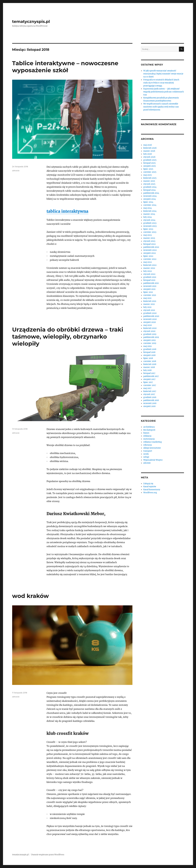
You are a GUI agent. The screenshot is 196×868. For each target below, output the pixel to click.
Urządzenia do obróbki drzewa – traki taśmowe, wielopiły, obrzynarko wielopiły (68, 337)
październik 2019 (151, 337)
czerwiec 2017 (150, 385)
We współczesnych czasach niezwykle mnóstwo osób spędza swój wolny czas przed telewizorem (161, 107)
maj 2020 (148, 325)
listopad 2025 (149, 163)
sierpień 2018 (149, 355)
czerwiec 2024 (150, 205)
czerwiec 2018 (150, 361)
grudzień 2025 (150, 160)
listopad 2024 (149, 190)
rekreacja (148, 445)
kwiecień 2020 (150, 328)
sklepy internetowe (152, 448)
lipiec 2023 (148, 229)
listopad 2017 (149, 373)
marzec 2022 (149, 268)
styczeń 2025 (149, 184)
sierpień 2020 (150, 322)
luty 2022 (148, 271)
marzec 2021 (149, 304)
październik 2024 (151, 193)
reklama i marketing (153, 442)
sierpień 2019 (149, 340)
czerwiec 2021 (150, 295)
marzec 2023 (149, 238)
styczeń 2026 (149, 157)
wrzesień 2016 (150, 403)
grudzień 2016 (150, 397)
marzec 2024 (149, 214)
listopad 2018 (149, 352)
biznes (146, 433)
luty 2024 (148, 217)
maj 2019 (147, 346)
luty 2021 (147, 307)
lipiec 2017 (148, 382)
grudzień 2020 (150, 313)
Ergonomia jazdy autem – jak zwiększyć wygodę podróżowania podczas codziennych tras (164, 92)
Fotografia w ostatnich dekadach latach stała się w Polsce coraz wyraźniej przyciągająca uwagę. (161, 83)
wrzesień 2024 (150, 196)
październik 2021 (151, 283)
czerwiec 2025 (150, 172)
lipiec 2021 (148, 292)
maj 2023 (147, 235)
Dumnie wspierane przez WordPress (48, 855)
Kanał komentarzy (152, 490)
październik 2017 (151, 376)
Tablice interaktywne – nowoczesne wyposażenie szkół (65, 67)
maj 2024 (148, 208)
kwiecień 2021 (150, 301)
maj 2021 (147, 298)
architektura (149, 427)
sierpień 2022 (150, 253)
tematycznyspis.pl (31, 21)
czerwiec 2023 (150, 232)
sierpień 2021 (149, 289)
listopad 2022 (149, 244)
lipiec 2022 (148, 256)
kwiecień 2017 (150, 391)
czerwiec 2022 (150, 259)
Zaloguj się (148, 484)
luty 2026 (148, 154)
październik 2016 (151, 400)
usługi (146, 457)
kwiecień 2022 (150, 265)
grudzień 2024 (150, 187)
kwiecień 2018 (150, 364)
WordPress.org (150, 493)
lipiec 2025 (148, 169)
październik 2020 (151, 316)
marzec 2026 (149, 151)
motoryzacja (149, 439)
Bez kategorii (149, 430)
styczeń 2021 (149, 310)
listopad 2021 (149, 280)
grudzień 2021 (150, 277)
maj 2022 (148, 262)
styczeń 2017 (149, 394)
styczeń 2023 (149, 241)
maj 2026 (148, 145)
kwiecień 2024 (150, 211)
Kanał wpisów (150, 487)
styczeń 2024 (149, 220)
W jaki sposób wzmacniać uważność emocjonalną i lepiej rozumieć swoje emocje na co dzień (163, 74)
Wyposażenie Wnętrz (153, 460)
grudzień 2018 (150, 349)
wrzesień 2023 (150, 226)
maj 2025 (148, 175)
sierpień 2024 (150, 199)
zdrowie (16, 171)
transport (148, 451)
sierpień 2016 (149, 406)
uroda (146, 454)
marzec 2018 (149, 367)
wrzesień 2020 (150, 319)
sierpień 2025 (150, 166)
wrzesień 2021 (150, 286)
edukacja (147, 436)
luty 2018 (147, 370)
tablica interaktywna (67, 211)
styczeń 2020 (149, 331)
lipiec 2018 (148, 358)
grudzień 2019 (150, 334)
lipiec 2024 (148, 202)
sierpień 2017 (149, 379)
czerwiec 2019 (150, 343)
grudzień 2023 (150, 223)
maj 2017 (147, 388)
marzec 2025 (149, 181)
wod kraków (31, 596)
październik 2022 (151, 247)
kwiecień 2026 (150, 148)
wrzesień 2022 (150, 250)
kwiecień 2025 (150, 178)
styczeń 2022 (149, 274)
